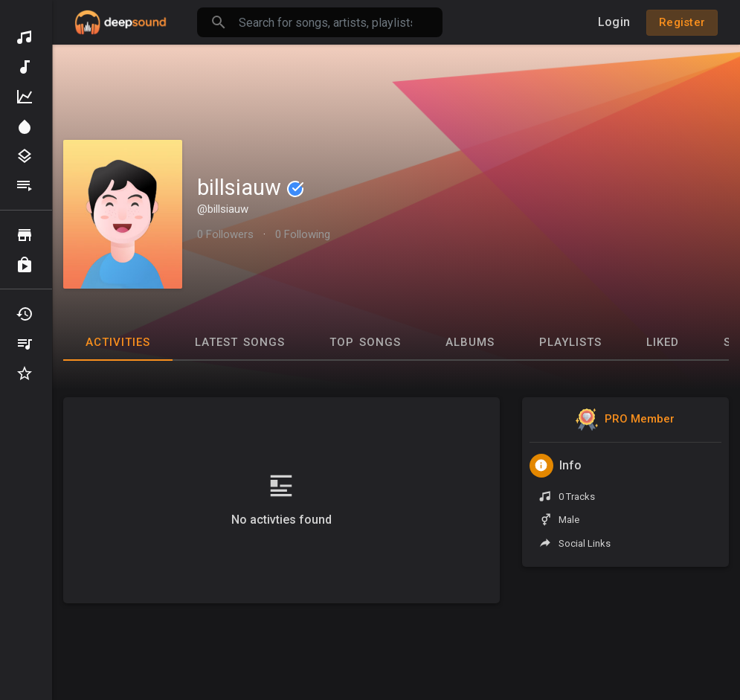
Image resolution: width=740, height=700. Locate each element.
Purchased (25, 265)
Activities (118, 342)
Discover (25, 37)
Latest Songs (240, 342)
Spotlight (25, 126)
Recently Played (25, 314)
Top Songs (365, 342)
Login (614, 22)
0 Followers (225, 234)
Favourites (25, 373)
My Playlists (25, 344)
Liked (663, 342)
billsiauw (251, 187)
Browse (25, 235)
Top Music (25, 97)
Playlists (25, 186)
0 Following (303, 234)
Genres (25, 156)
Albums (470, 342)
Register (682, 22)
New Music (25, 67)
